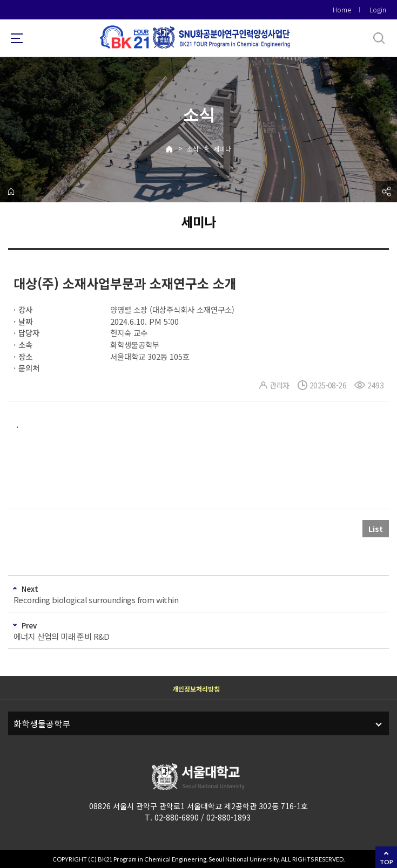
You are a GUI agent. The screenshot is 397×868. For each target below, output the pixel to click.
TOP (386, 862)
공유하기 (386, 192)
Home (342, 9)
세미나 (222, 149)
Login (378, 9)
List (376, 529)
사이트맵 (17, 38)
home (11, 192)
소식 (193, 149)
